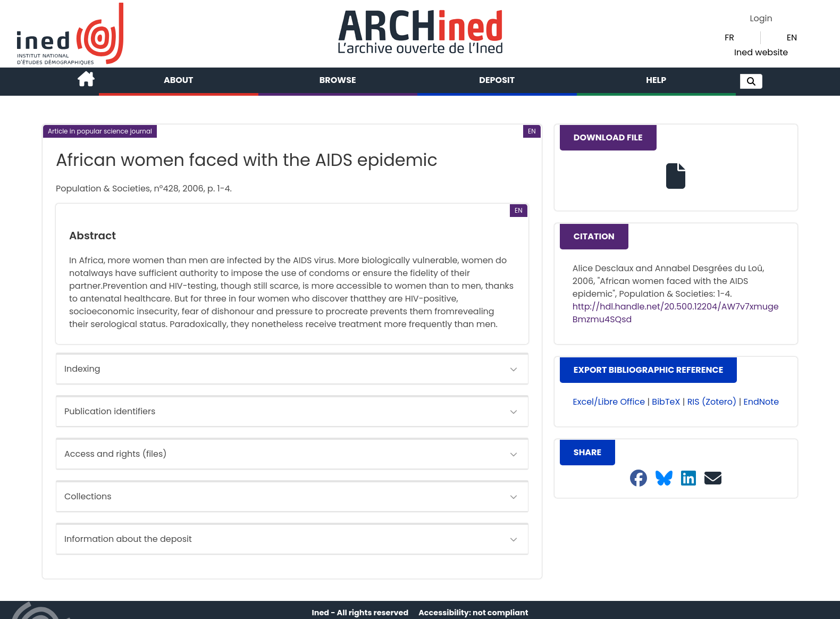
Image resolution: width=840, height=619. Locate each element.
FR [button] (729, 37)
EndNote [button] (762, 402)
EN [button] (792, 37)
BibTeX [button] (666, 402)
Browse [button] (338, 80)
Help (656, 80)
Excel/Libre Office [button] (609, 402)
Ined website (761, 52)
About (179, 80)
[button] (751, 81)
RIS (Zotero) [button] (712, 402)
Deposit (497, 80)
